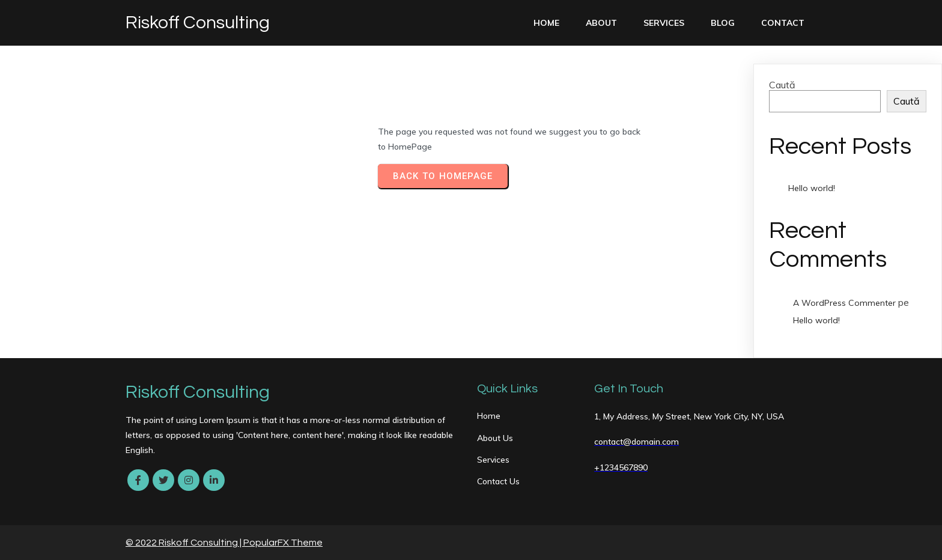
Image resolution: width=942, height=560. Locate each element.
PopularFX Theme (283, 543)
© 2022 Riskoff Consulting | (184, 543)
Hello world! (812, 188)
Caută (782, 85)
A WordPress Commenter (844, 303)
